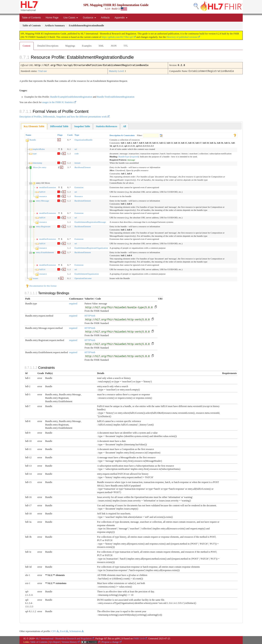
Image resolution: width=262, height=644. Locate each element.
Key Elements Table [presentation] (34, 126)
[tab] (34, 126)
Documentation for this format (41, 285)
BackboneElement (82, 167)
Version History (69, 642)
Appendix (121, 18)
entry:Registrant (43, 226)
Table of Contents (31, 18)
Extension (79, 187)
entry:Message (42, 200)
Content (27, 46)
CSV (54, 631)
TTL (126, 46)
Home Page (52, 18)
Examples (87, 46)
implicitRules (39, 149)
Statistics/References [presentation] (106, 126)
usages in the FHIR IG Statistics (58, 102)
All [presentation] (125, 126)
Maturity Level (116, 71)
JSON (114, 46)
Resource (79, 196)
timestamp (37, 162)
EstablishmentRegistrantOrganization (91, 247)
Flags (60, 134)
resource (43, 196)
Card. (70, 134)
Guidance (89, 18)
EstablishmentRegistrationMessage (90, 222)
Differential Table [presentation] (59, 126)
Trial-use (43, 71)
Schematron (75, 631)
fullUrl (42, 191)
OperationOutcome (83, 278)
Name (28, 134)
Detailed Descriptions (48, 46)
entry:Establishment (45, 252)
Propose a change (110, 642)
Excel (63, 631)
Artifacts (105, 18)
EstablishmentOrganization (87, 273)
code (77, 153)
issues (35, 278)
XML (101, 46)
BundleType (124, 156)
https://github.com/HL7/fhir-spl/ (117, 37)
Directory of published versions (182, 37)
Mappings (70, 46)
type (35, 153)
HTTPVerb (90, 315)
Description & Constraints (122, 135)
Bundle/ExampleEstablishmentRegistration (71, 96)
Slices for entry (39, 167)
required (134, 156)
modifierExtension (47, 187)
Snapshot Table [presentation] (82, 126)
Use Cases (71, 18)
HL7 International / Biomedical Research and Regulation (64, 638)
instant (77, 162)
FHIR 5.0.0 (139, 638)
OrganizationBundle (84, 139)
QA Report (55, 642)
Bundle (33, 139)
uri (76, 149)
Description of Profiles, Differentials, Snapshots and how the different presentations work (63, 116)
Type (77, 134)
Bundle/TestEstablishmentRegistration (116, 96)
